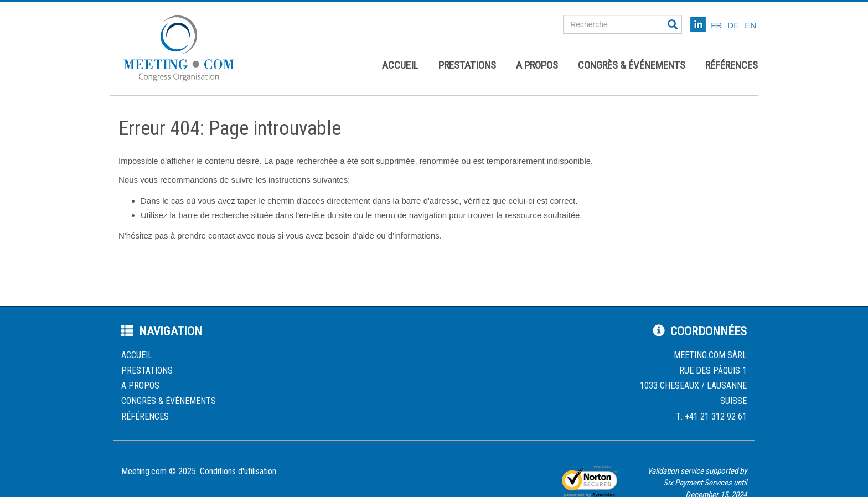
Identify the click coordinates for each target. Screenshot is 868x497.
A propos (537, 65)
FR (716, 25)
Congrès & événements (632, 65)
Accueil (400, 65)
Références (732, 65)
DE (733, 25)
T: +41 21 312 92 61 (711, 416)
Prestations (467, 65)
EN (750, 25)
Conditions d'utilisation (238, 471)
